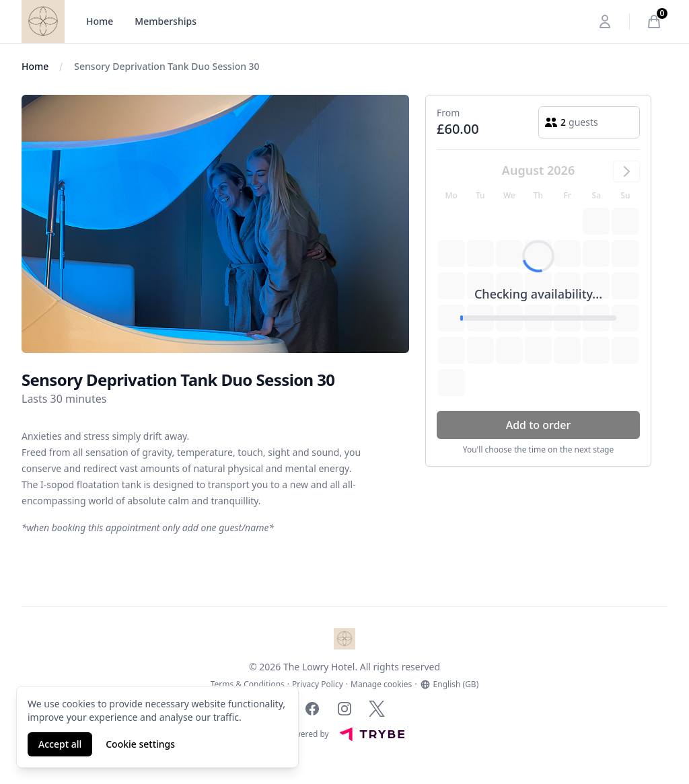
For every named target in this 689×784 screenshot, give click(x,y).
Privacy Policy (318, 684)
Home (100, 21)
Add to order (539, 425)
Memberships (166, 21)
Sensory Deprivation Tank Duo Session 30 (167, 66)
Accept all (60, 744)
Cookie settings (140, 744)
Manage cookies (381, 684)
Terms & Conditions (248, 684)
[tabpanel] (215, 224)
